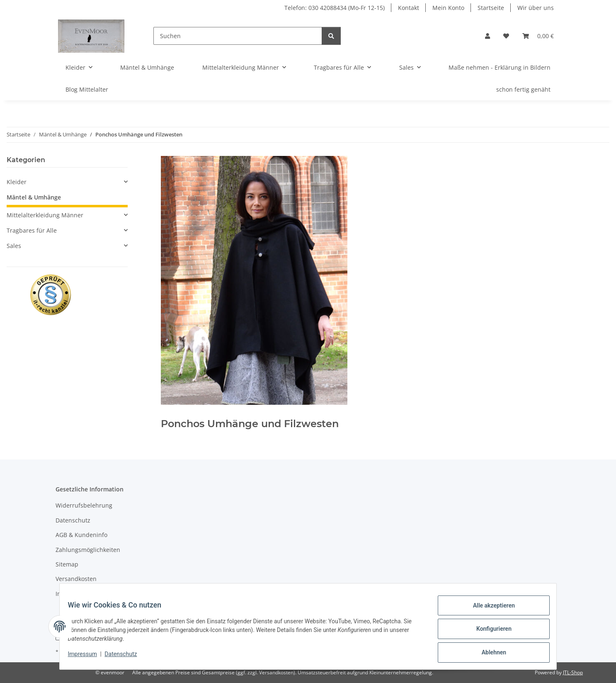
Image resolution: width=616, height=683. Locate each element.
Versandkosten (76, 579)
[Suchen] (238, 36)
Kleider (17, 182)
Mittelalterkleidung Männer (45, 215)
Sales (14, 246)
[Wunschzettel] (506, 36)
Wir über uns (536, 8)
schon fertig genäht (523, 89)
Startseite (491, 8)
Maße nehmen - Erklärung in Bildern (500, 67)
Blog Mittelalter (87, 89)
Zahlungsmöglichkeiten (88, 550)
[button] (487, 36)
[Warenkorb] (538, 36)
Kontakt (409, 8)
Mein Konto (448, 8)
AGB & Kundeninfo (81, 535)
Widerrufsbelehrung (84, 505)
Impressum (87, 657)
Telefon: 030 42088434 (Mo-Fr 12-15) (335, 8)
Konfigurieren (489, 632)
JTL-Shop (573, 672)
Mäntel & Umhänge (34, 197)
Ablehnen (489, 654)
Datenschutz (126, 657)
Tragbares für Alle (32, 230)
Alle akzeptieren (489, 610)
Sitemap (67, 564)
